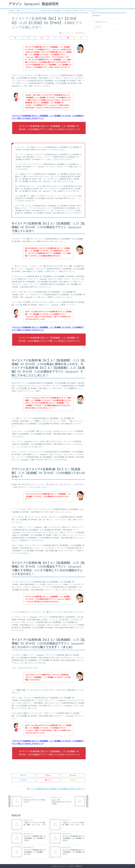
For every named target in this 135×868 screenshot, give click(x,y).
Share (48, 775)
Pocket (48, 780)
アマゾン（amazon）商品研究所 (33, 4)
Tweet (23, 775)
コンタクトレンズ (101, 22)
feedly (73, 780)
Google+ (73, 775)
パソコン (98, 27)
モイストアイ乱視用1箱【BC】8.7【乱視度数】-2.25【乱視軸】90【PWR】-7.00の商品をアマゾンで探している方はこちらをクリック (49, 128)
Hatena (23, 780)
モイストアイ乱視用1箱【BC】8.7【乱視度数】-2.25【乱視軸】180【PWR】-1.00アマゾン (56, 789)
